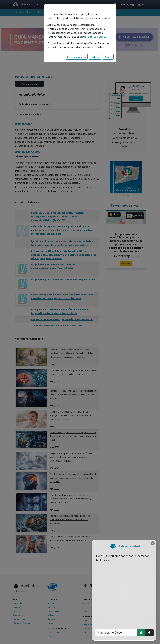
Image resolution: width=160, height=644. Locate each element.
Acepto (108, 57)
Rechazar (95, 57)
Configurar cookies (76, 57)
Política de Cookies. (97, 37)
